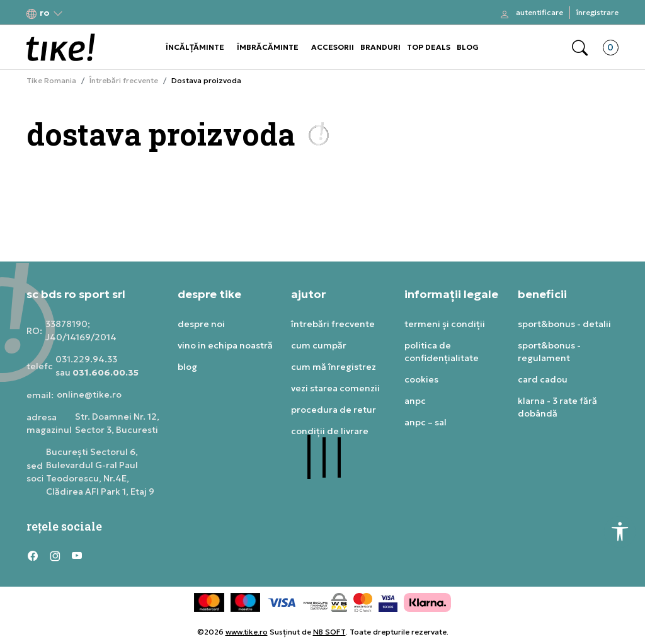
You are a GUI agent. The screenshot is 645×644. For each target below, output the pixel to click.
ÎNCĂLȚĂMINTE (195, 47)
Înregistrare (597, 12)
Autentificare (539, 12)
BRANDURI (380, 47)
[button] (45, 13)
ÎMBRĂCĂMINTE (268, 47)
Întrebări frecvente (124, 81)
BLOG (468, 47)
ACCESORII (333, 47)
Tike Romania (51, 81)
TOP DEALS (429, 47)
